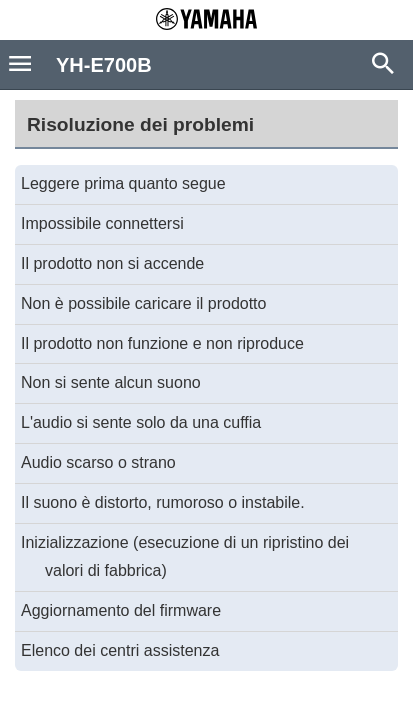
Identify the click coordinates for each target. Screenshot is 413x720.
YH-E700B (104, 65)
